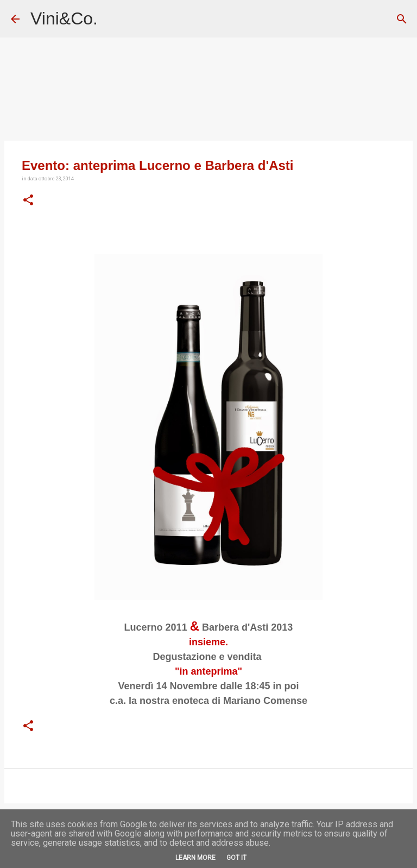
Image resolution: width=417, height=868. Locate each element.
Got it (236, 858)
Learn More (195, 858)
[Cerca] (402, 19)
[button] (28, 200)
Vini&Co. (64, 18)
